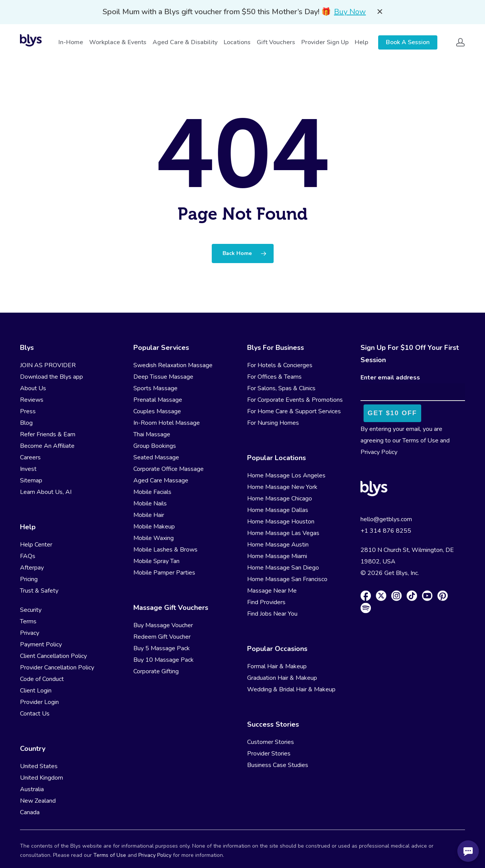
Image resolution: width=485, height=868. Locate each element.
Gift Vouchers (276, 42)
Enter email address (390, 378)
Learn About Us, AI (46, 492)
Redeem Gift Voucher (162, 637)
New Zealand (38, 801)
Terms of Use (420, 441)
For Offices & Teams (274, 377)
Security (31, 610)
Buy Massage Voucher (163, 625)
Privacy (30, 633)
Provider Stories (269, 754)
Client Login (36, 691)
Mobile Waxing (154, 538)
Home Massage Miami (277, 556)
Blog (26, 423)
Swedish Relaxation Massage (173, 365)
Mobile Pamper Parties (164, 573)
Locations (238, 42)
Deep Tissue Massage (163, 377)
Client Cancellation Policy (53, 656)
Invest (28, 469)
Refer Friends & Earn (48, 434)
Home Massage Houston (281, 522)
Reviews (32, 400)
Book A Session (408, 42)
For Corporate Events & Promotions (295, 400)
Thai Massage (152, 434)
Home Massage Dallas (278, 510)
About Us (33, 388)
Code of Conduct (42, 679)
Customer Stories (271, 742)
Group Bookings (155, 446)
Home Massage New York (282, 487)
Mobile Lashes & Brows (165, 550)
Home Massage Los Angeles (286, 475)
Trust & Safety (39, 591)
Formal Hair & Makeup (277, 666)
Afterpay (32, 568)
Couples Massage (157, 411)
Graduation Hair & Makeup (282, 678)
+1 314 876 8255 (386, 531)
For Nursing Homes (273, 423)
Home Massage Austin (278, 545)
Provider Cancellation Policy (57, 668)
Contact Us (35, 714)
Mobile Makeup (154, 527)
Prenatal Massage (158, 400)
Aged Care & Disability (185, 42)
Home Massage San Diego (283, 568)
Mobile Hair (149, 515)
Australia (32, 789)
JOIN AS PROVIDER (48, 365)
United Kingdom (42, 778)
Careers (30, 457)
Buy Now (350, 12)
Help (362, 42)
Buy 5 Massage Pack (162, 648)
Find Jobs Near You (272, 614)
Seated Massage (156, 457)
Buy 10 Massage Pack (164, 660)
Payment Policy (41, 644)
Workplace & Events (118, 42)
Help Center (36, 545)
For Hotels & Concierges (280, 365)
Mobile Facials (152, 492)
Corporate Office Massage (169, 469)
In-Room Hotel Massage (167, 423)
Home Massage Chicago (280, 499)
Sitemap (31, 480)
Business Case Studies (278, 765)
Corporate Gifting (156, 671)
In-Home (71, 42)
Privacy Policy (379, 452)
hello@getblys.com (386, 519)
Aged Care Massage (161, 480)
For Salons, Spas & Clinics (281, 388)
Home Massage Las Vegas (283, 533)
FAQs (28, 556)
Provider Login (39, 702)
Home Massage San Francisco (287, 579)
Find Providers (266, 602)
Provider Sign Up (325, 42)
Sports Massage (155, 388)
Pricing (29, 579)
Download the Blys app (51, 377)
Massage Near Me (272, 591)
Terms (28, 621)
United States (39, 766)
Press (28, 411)
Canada (30, 812)
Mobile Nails (150, 504)
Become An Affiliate (47, 446)
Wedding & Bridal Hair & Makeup (291, 689)
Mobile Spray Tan (156, 561)
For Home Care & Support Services (294, 411)
